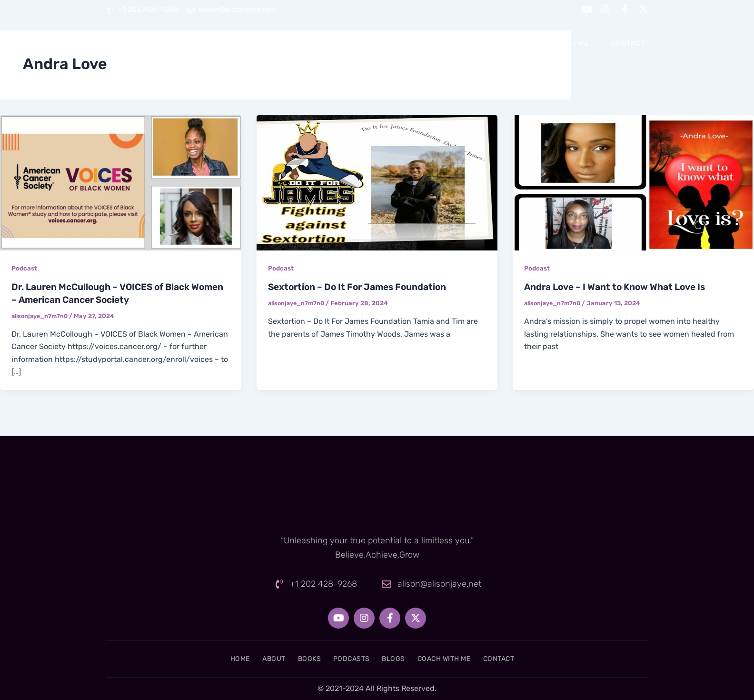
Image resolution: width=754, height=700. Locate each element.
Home (293, 43)
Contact (628, 43)
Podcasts (440, 43)
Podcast (25, 268)
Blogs (494, 43)
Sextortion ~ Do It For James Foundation (362, 287)
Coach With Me (559, 43)
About (339, 43)
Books (386, 43)
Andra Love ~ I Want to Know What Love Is (620, 287)
